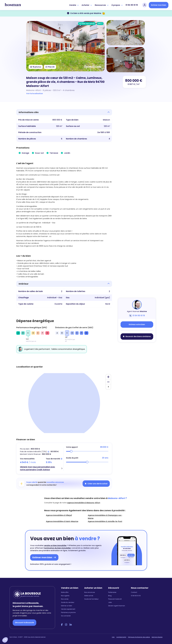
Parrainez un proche (68, 612)
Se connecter (66, 616)
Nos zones (65, 599)
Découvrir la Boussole (24, 623)
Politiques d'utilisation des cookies (139, 637)
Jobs (110, 602)
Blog (110, 596)
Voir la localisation (35, 93)
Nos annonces (90, 592)
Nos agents (65, 596)
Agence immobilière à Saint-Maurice (62, 521)
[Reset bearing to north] (108, 387)
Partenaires (112, 592)
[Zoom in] (108, 377)
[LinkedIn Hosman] (71, 625)
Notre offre (65, 592)
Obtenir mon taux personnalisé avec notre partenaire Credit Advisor (38, 468)
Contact (134, 592)
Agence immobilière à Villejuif (59, 515)
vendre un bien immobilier (55, 545)
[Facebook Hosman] (62, 625)
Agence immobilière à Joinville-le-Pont (105, 521)
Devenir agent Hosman (117, 606)
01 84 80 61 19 (132, 5)
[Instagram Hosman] (66, 625)
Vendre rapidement (68, 609)
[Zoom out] (108, 382)
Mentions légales (157, 637)
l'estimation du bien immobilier (57, 548)
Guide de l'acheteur (91, 599)
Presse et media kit (115, 599)
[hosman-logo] (13, 5)
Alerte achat (89, 596)
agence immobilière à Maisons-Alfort (84, 503)
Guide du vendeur (68, 602)
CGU (113, 637)
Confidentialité (121, 637)
